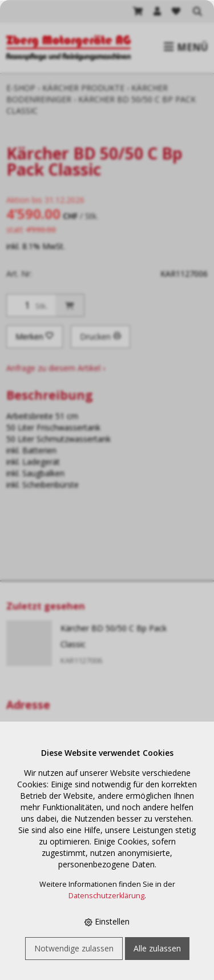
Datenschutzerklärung (106, 896)
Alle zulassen (157, 948)
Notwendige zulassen (74, 948)
